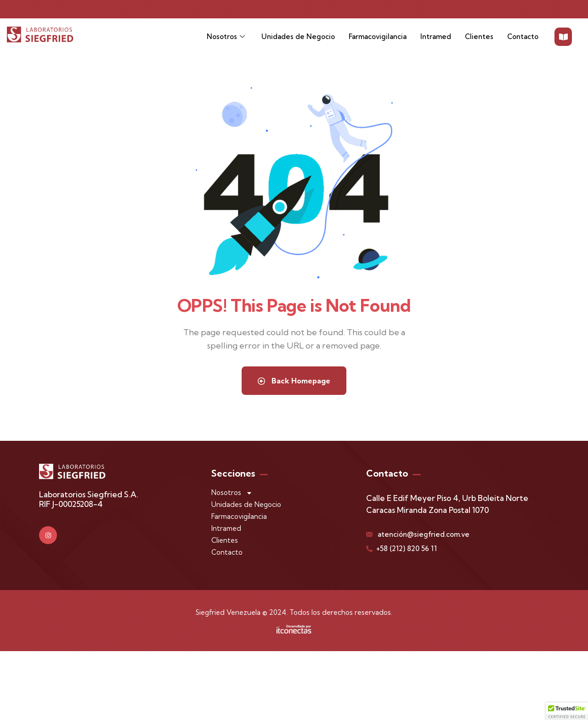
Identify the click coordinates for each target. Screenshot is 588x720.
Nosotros (226, 37)
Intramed (436, 37)
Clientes (479, 37)
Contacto (523, 37)
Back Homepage (294, 381)
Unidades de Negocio (298, 37)
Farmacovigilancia (378, 37)
